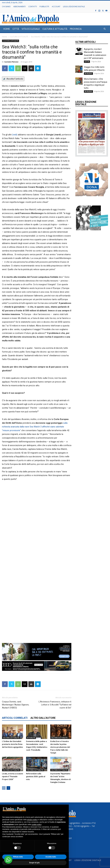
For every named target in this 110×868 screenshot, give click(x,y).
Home (5, 37)
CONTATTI (33, 7)
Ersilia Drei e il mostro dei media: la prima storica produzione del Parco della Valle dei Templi (60, 747)
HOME (7, 29)
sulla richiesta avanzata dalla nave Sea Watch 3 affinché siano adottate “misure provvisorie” (35, 427)
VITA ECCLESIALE (31, 29)
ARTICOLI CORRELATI (15, 718)
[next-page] (8, 788)
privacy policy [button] (32, 820)
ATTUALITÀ (31, 738)
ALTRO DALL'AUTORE (43, 718)
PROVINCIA (76, 29)
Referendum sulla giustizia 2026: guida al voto (36, 777)
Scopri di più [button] (34, 863)
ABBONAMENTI (19, 7)
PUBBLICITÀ (44, 7)
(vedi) (15, 135)
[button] (105, 29)
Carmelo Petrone (11, 62)
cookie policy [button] (37, 825)
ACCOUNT (56, 7)
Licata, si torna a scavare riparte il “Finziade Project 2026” (13, 777)
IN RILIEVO (88, 73)
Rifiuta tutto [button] (18, 857)
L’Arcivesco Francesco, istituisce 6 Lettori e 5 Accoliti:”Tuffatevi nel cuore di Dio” (55, 705)
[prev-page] (4, 788)
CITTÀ (16, 29)
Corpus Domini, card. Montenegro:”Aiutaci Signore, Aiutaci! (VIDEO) (16, 705)
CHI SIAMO (6, 7)
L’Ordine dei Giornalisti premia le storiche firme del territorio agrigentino (12, 744)
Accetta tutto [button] (51, 857)
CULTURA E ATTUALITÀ (55, 29)
